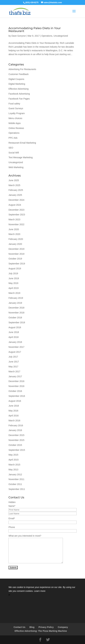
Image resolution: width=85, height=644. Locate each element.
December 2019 (16, 249)
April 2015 (13, 460)
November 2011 (16, 479)
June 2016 (14, 406)
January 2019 (15, 303)
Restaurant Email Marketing (22, 143)
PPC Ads (13, 138)
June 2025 (14, 180)
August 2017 (15, 352)
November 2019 (16, 254)
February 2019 (16, 298)
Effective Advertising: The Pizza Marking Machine (41, 631)
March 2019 (14, 293)
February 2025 (16, 190)
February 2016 (16, 425)
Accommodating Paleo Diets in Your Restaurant (35, 30)
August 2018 (15, 327)
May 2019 (13, 283)
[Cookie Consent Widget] (42, 591)
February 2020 (16, 239)
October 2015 (15, 445)
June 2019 (14, 278)
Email (12, 518)
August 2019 (15, 269)
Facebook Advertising (19, 94)
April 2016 (13, 416)
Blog (32, 627)
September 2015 (17, 450)
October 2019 (15, 259)
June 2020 (14, 229)
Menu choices (15, 118)
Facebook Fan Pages (19, 99)
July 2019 (13, 273)
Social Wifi (14, 153)
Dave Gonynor (19, 36)
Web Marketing (16, 167)
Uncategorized (61, 36)
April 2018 (13, 337)
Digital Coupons (16, 79)
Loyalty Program (17, 113)
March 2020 (14, 234)
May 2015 (13, 455)
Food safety (14, 104)
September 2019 (17, 264)
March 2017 (14, 372)
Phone (12, 527)
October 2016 (15, 391)
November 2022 (16, 224)
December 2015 (16, 435)
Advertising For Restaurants (22, 69)
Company (63, 627)
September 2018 (17, 322)
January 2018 (15, 342)
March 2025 (14, 185)
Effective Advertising (18, 89)
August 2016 (15, 401)
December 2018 (16, 308)
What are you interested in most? (25, 536)
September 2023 (17, 215)
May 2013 (13, 470)
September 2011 (17, 489)
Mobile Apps (14, 123)
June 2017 (14, 362)
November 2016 (16, 386)
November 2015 (16, 440)
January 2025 (15, 195)
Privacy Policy (46, 627)
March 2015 (14, 465)
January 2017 (15, 376)
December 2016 (16, 381)
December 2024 (16, 200)
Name (12, 506)
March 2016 (14, 421)
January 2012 (15, 474)
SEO (11, 148)
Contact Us (19, 627)
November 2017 (16, 347)
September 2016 (17, 396)
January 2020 (15, 244)
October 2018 (15, 318)
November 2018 (16, 313)
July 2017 (13, 357)
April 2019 (13, 288)
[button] (42, 595)
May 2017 (13, 367)
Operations (47, 36)
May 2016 (13, 411)
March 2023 (14, 219)
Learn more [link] (40, 591)
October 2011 (15, 484)
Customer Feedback (18, 74)
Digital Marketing (17, 84)
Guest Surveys (16, 108)
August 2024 (15, 205)
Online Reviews (16, 128)
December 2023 (16, 210)
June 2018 (14, 332)
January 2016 (15, 430)
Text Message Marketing (21, 157)
